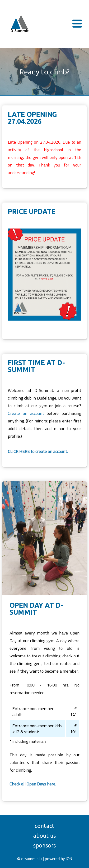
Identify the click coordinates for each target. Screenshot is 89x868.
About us (44, 836)
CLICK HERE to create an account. (38, 451)
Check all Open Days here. (33, 784)
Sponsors (44, 845)
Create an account (26, 413)
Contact (44, 826)
